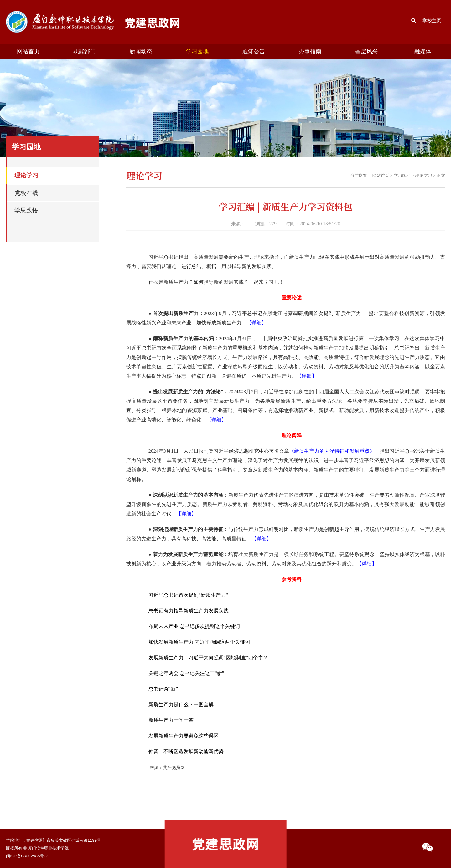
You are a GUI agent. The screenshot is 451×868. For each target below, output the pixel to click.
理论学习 (423, 175)
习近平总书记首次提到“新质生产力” (188, 595)
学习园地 (197, 51)
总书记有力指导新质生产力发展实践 (189, 611)
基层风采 (366, 51)
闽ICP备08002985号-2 (27, 856)
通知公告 (254, 51)
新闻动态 (141, 51)
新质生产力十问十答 (171, 720)
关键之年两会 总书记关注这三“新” (186, 673)
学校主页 (432, 21)
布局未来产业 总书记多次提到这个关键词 (194, 626)
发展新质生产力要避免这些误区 (184, 736)
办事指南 (310, 51)
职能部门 (85, 51)
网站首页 (28, 51)
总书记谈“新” (163, 689)
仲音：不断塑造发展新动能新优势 (186, 751)
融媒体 (423, 51)
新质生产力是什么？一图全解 (181, 705)
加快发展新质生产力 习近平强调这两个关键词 (199, 642)
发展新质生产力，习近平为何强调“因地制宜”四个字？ (208, 658)
